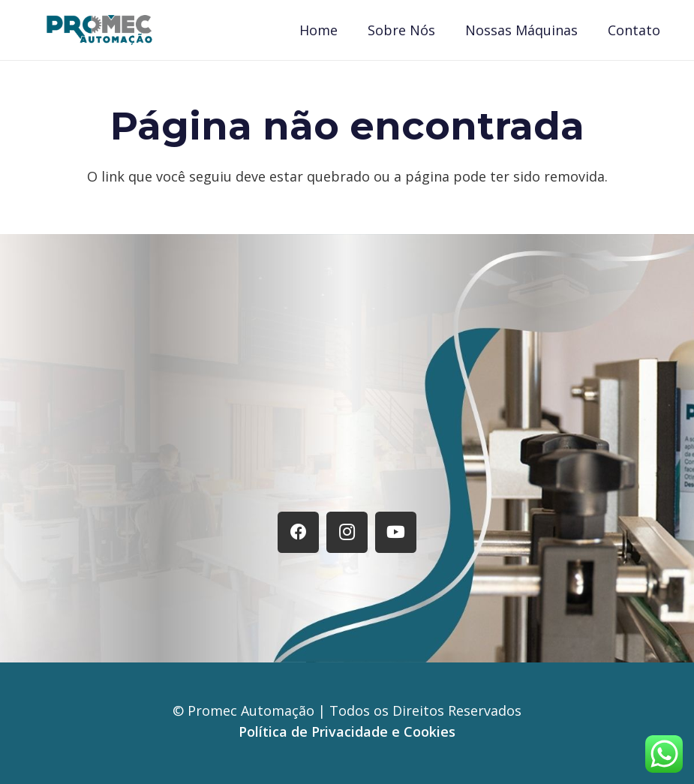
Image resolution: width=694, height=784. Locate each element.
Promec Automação (253, 710)
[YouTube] (396, 532)
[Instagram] (347, 532)
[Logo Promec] (99, 30)
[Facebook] (298, 532)
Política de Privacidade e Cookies (347, 731)
